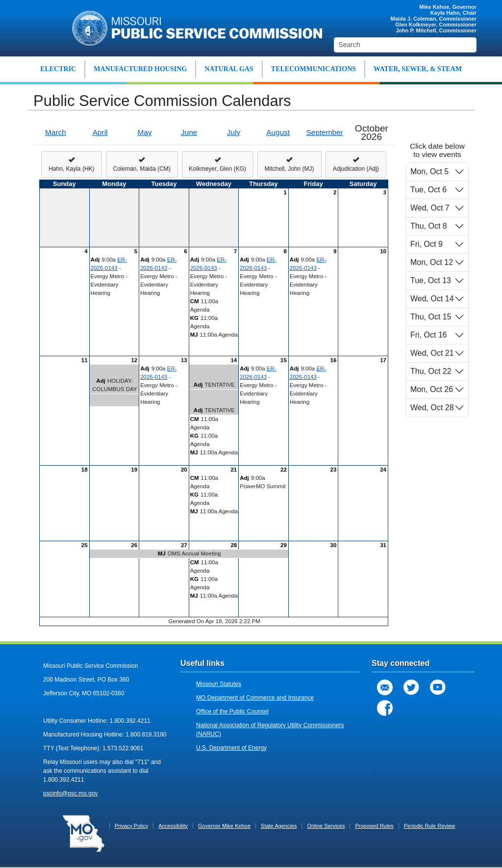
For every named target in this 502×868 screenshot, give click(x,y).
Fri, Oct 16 (429, 335)
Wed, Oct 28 (432, 408)
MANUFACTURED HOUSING (140, 69)
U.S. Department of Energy (231, 748)
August (278, 132)
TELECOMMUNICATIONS (314, 69)
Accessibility (173, 826)
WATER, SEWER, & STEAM (418, 69)
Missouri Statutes (219, 684)
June (189, 132)
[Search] (405, 45)
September (325, 132)
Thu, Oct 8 (429, 226)
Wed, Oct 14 (432, 299)
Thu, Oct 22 (431, 371)
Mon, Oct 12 (432, 262)
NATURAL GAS (229, 69)
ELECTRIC (58, 69)
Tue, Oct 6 (428, 190)
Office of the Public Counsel (232, 711)
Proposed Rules (374, 826)
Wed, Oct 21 (432, 353)
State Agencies (279, 826)
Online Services (326, 826)
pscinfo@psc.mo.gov (71, 793)
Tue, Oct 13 (431, 280)
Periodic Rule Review (430, 826)
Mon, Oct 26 (432, 389)
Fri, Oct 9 (427, 244)
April (100, 132)
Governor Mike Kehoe (224, 826)
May (144, 132)
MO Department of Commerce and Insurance (255, 698)
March (56, 132)
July (234, 132)
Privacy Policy (131, 826)
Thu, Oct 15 (431, 317)
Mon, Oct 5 (429, 171)
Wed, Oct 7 (430, 208)
